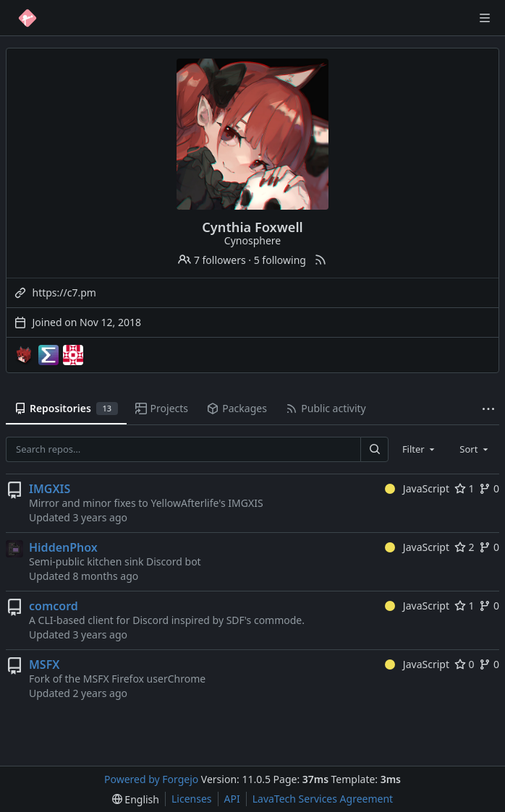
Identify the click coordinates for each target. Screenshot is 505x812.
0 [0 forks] (489, 488)
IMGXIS (50, 489)
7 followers (212, 260)
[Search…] (374, 449)
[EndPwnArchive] (48, 355)
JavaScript (417, 488)
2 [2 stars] (464, 547)
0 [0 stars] (464, 664)
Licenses (192, 799)
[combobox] (420, 449)
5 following (280, 260)
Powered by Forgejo (151, 779)
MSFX (44, 664)
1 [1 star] (464, 488)
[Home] (27, 18)
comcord (54, 606)
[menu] (136, 799)
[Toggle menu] (485, 18)
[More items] (488, 409)
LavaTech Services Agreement (323, 799)
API (232, 799)
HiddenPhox (63, 547)
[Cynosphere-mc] (24, 355)
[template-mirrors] (73, 355)
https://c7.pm (64, 292)
